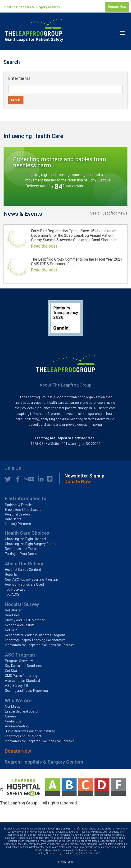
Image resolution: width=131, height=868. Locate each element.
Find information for (27, 498)
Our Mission (14, 706)
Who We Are (18, 700)
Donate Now (117, 7)
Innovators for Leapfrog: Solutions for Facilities (40, 645)
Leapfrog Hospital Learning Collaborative (35, 640)
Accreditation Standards (23, 681)
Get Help (11, 630)
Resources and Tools (20, 549)
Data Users (13, 519)
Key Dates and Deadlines (23, 666)
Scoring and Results (20, 625)
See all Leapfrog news (109, 213)
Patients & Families (19, 505)
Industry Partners (18, 524)
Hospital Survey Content (23, 570)
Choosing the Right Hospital (25, 539)
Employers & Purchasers (23, 510)
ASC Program (20, 655)
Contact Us (13, 721)
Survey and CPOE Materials (25, 620)
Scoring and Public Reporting (26, 691)
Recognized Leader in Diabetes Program (35, 635)
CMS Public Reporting (21, 676)
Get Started (14, 610)
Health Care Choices (27, 533)
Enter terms (19, 78)
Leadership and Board (21, 711)
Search (16, 100)
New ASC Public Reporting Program (32, 580)
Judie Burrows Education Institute (30, 731)
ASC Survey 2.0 (16, 686)
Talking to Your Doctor (21, 554)
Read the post (44, 246)
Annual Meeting (17, 726)
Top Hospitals (15, 589)
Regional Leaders (18, 514)
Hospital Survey (22, 604)
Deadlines (12, 615)
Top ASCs (12, 594)
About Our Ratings (25, 564)
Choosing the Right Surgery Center (31, 544)
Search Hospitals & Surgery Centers (32, 7)
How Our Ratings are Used (24, 584)
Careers (11, 716)
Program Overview (19, 661)
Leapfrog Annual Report (23, 736)
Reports (11, 575)
